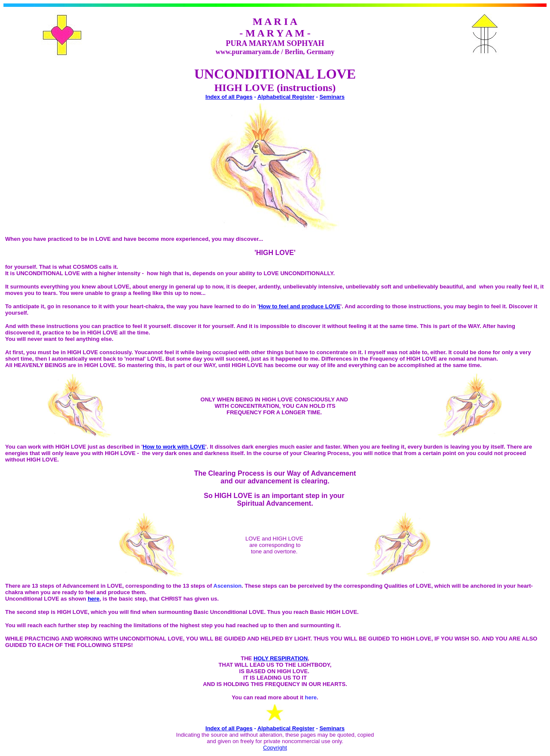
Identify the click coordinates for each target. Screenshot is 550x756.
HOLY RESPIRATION (281, 658)
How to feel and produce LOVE (299, 306)
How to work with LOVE (174, 447)
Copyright (275, 748)
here (93, 599)
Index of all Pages (229, 97)
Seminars (332, 97)
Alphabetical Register (286, 97)
